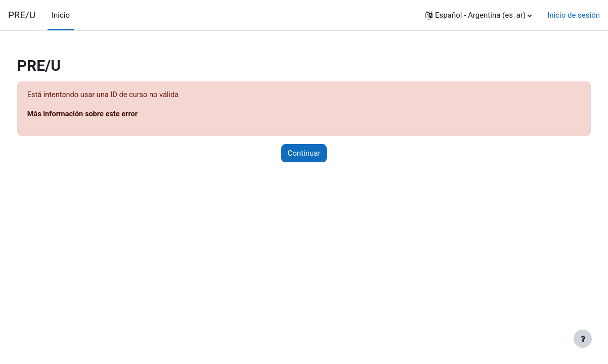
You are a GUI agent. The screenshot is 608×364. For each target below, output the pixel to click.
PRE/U (22, 15)
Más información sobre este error (103, 115)
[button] (479, 15)
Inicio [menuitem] (61, 15)
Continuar (304, 154)
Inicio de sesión (574, 15)
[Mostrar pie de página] (583, 339)
